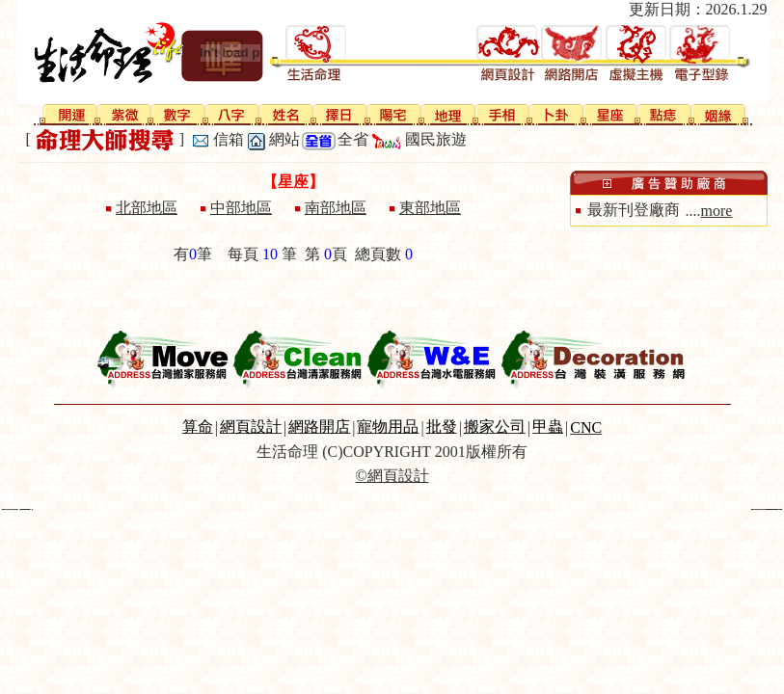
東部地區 (430, 208)
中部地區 (241, 208)
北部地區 (147, 208)
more (717, 211)
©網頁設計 (392, 476)
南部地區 (336, 208)
